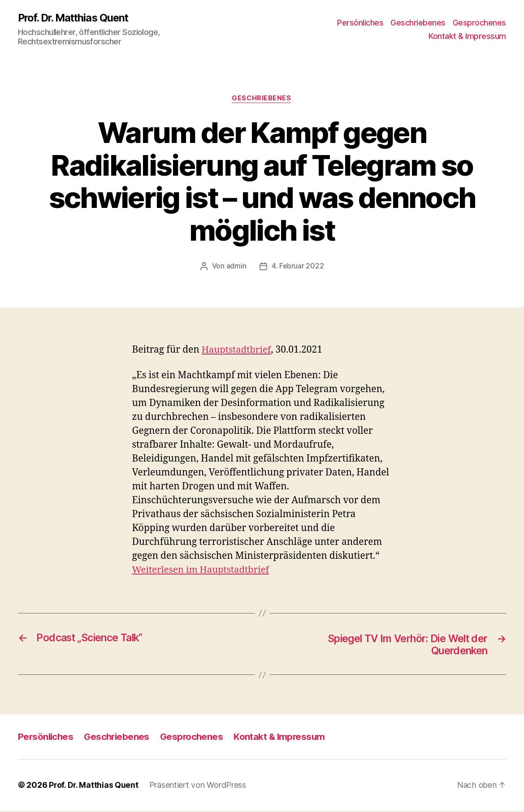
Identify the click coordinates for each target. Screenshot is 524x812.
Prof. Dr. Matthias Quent (76, 18)
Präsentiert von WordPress (199, 787)
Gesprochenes (479, 23)
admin (236, 267)
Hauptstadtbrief (238, 350)
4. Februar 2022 (298, 267)
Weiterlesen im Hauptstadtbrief (203, 570)
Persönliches (360, 23)
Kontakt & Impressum (467, 36)
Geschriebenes (418, 23)
